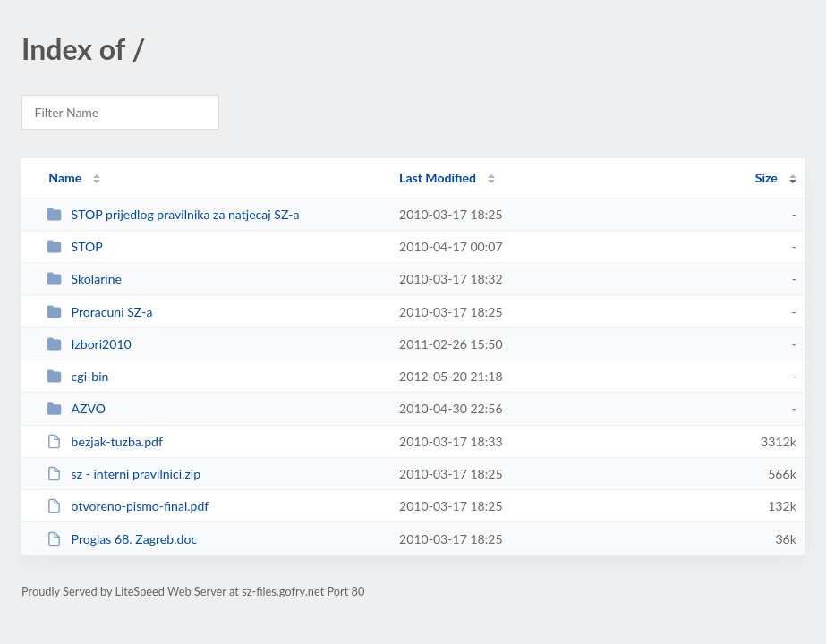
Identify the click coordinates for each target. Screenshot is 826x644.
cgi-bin (77, 376)
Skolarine (84, 279)
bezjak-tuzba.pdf (105, 441)
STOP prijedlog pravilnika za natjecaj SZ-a (173, 214)
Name (65, 178)
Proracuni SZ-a (99, 312)
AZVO (76, 408)
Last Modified (438, 178)
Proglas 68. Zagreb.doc (122, 539)
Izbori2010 (89, 344)
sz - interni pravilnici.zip (123, 474)
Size (766, 178)
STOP (75, 246)
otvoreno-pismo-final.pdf (128, 506)
